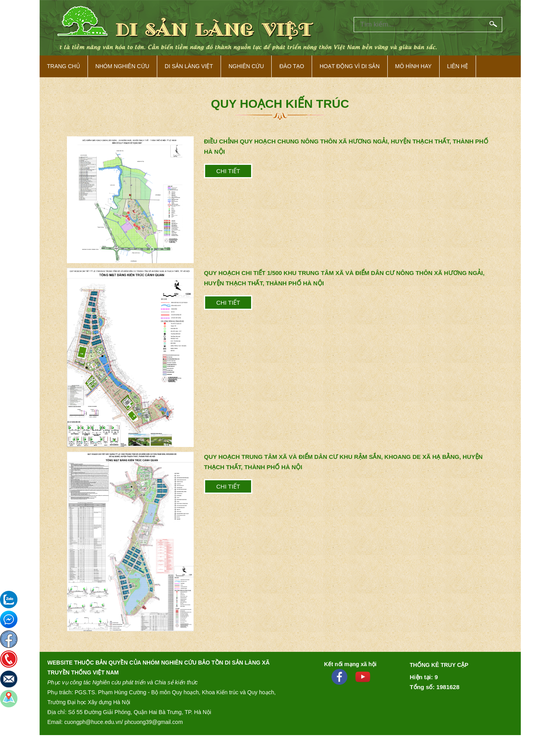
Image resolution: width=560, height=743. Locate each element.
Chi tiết (228, 171)
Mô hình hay (413, 66)
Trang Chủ (64, 66)
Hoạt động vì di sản (350, 66)
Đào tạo (291, 66)
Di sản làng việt (189, 66)
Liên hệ (458, 66)
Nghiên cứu (246, 66)
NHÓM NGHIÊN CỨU (122, 66)
